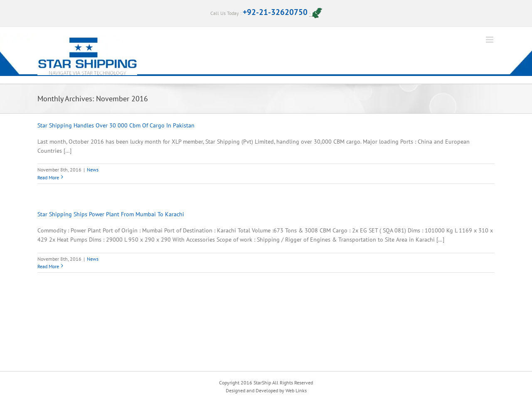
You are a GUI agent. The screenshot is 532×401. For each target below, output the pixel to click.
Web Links (296, 390)
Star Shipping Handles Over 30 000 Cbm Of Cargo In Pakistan (116, 125)
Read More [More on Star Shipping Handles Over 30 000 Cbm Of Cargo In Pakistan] (48, 177)
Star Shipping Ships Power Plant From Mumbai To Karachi (111, 214)
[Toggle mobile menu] (490, 40)
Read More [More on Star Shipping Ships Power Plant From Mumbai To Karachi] (48, 266)
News (93, 170)
